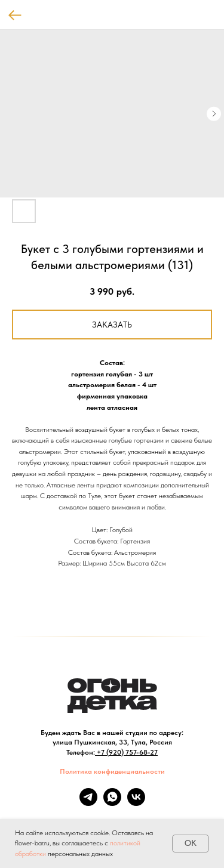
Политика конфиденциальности (112, 771)
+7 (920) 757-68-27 (127, 752)
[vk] (136, 803)
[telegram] (88, 803)
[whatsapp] (112, 803)
